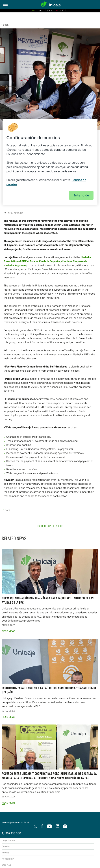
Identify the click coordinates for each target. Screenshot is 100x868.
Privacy (6, 853)
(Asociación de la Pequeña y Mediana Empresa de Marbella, (47, 261)
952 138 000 (11, 833)
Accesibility (8, 859)
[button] (4, 25)
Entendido (81, 195)
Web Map (6, 865)
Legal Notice (8, 840)
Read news (9, 631)
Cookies (6, 846)
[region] (50, 162)
